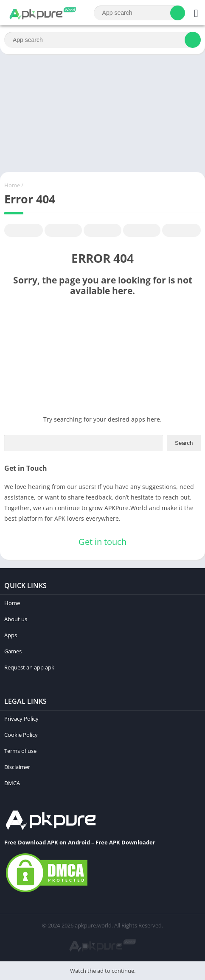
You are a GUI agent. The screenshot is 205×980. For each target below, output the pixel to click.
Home (12, 185)
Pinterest (102, 230)
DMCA (12, 783)
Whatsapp (182, 230)
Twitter (63, 230)
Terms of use (20, 751)
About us (16, 619)
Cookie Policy (21, 735)
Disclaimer (17, 767)
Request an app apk (29, 667)
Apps (11, 635)
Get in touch (102, 542)
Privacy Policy (21, 719)
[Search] (139, 13)
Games (13, 651)
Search (184, 443)
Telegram (142, 230)
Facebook (23, 230)
